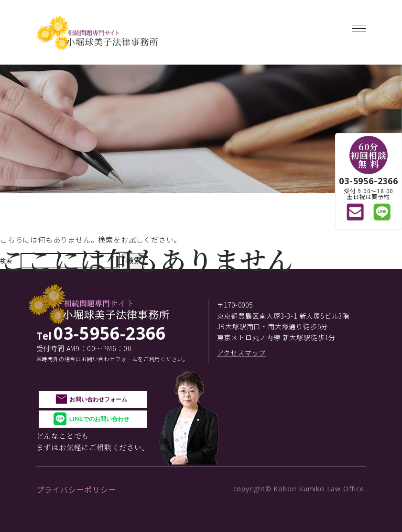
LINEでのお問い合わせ (99, 419)
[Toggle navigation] (359, 27)
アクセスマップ (242, 353)
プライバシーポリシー (76, 489)
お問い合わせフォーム (98, 399)
